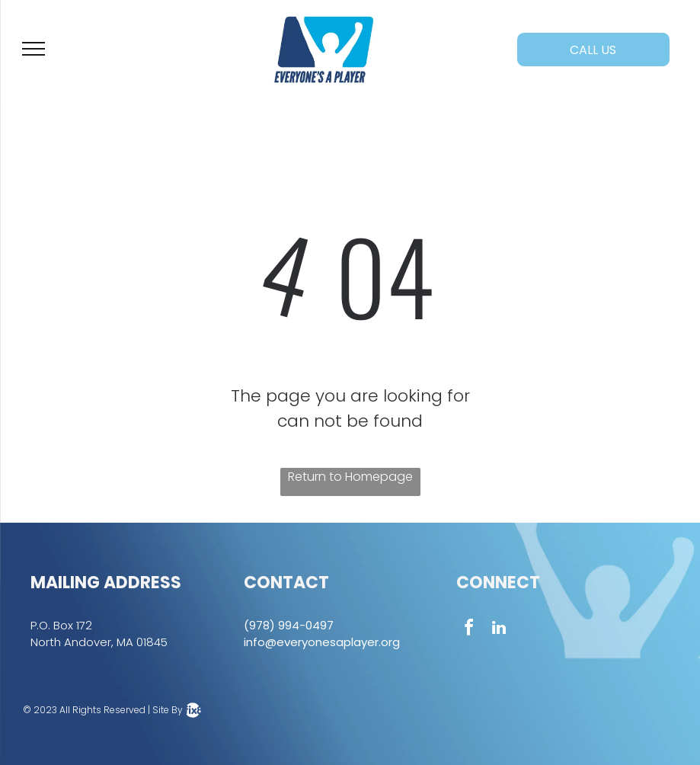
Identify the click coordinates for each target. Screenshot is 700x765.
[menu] (34, 49)
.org (389, 642)
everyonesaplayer (328, 642)
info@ (260, 642)
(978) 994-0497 (289, 625)
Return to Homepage (350, 477)
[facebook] (468, 630)
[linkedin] (499, 630)
